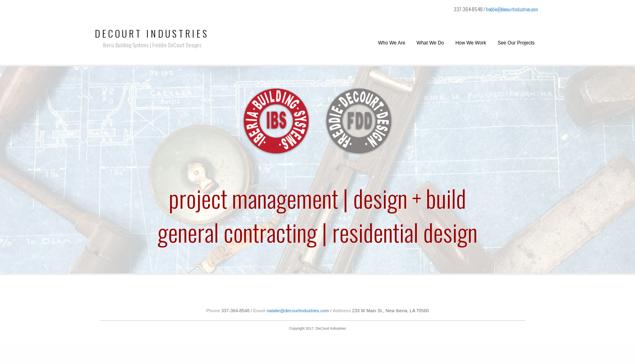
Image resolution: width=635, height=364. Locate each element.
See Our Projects (516, 43)
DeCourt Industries (152, 33)
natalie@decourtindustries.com (298, 311)
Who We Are (391, 43)
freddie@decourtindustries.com (512, 9)
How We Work (471, 43)
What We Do (430, 43)
